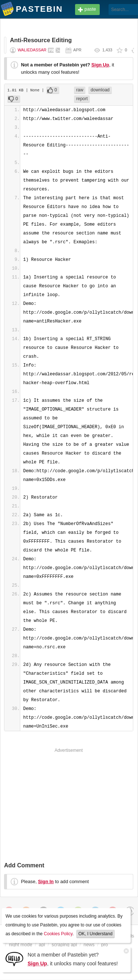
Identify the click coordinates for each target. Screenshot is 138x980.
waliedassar (32, 50)
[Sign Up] (14, 959)
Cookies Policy (58, 934)
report (82, 99)
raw (80, 90)
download (100, 90)
